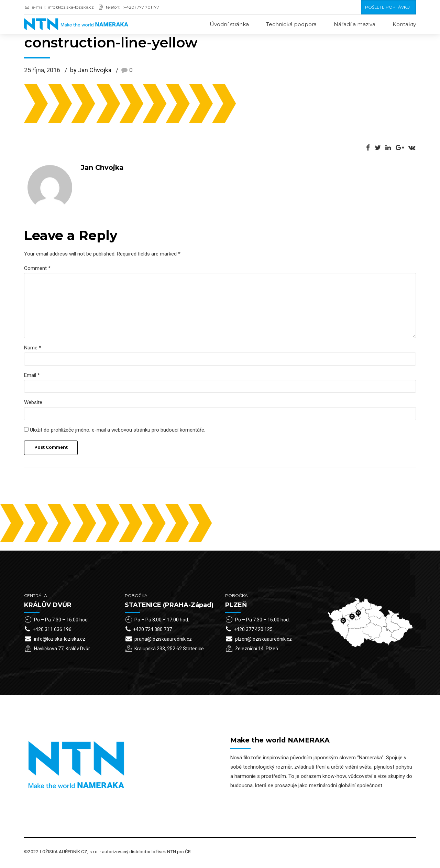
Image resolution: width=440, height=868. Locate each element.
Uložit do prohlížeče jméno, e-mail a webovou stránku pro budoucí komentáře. (118, 433)
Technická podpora (291, 24)
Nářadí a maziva (355, 24)
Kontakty (404, 24)
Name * (33, 350)
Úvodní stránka (229, 24)
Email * (32, 377)
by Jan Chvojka (91, 71)
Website (33, 405)
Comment (37, 269)
